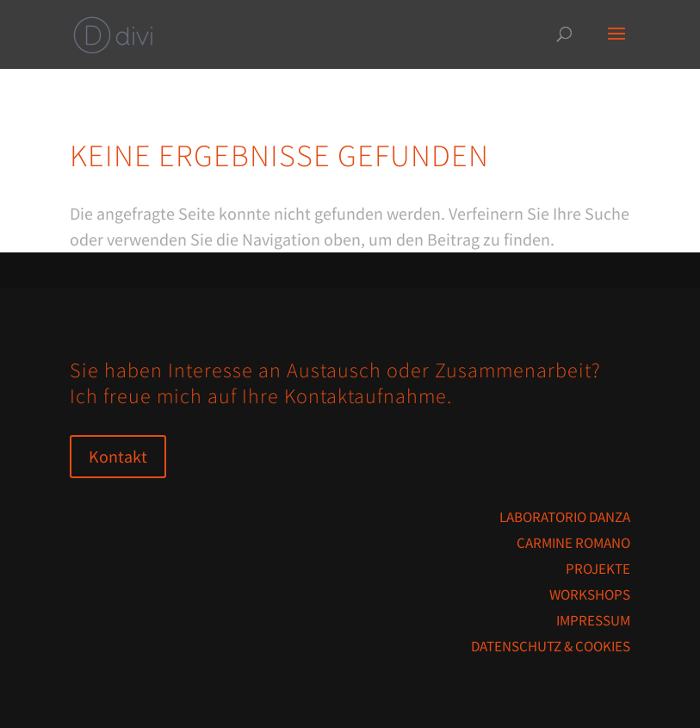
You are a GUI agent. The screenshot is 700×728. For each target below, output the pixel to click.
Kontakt (118, 456)
